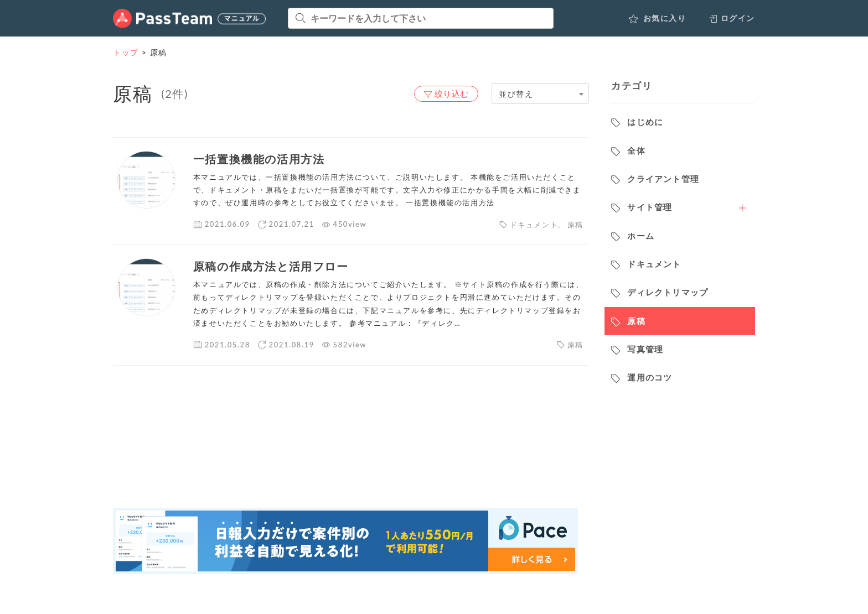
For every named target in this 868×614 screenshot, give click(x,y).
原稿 (575, 225)
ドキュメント (534, 225)
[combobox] (540, 93)
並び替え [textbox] (516, 94)
